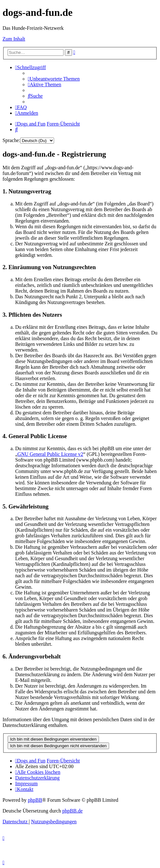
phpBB (35, 800)
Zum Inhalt (14, 39)
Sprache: (11, 140)
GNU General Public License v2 (50, 454)
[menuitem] (54, 79)
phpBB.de (72, 811)
